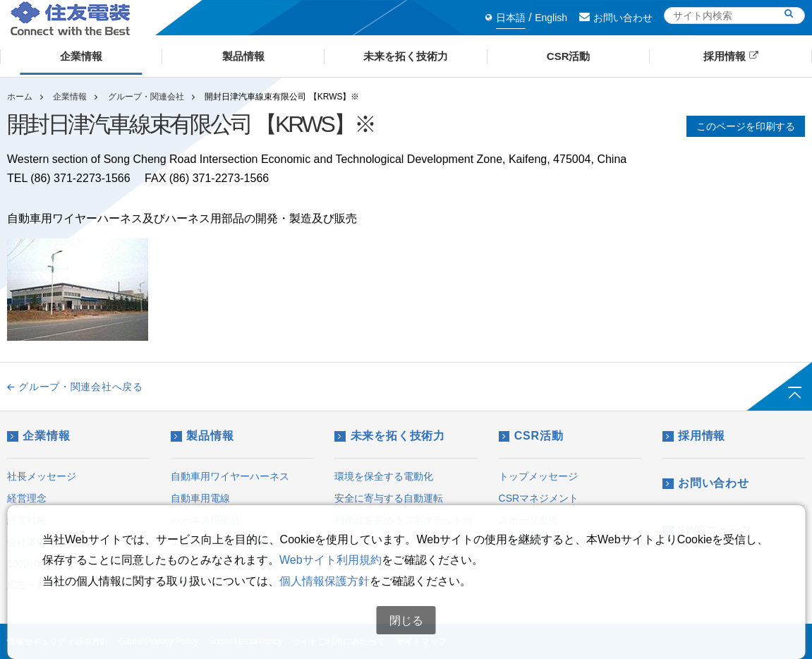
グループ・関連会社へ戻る (75, 387)
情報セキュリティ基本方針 (58, 641)
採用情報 (694, 436)
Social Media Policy (246, 641)
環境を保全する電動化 (384, 476)
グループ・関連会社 (146, 97)
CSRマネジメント (539, 498)
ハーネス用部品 (205, 520)
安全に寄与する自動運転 (389, 498)
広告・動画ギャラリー (56, 585)
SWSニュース (708, 530)
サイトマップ (421, 641)
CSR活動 (531, 436)
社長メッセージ (42, 476)
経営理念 (27, 498)
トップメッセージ (538, 476)
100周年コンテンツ (50, 564)
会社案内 (27, 542)
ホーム (20, 97)
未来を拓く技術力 (390, 436)
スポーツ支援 (528, 520)
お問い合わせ (616, 18)
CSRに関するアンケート (554, 542)
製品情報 (202, 436)
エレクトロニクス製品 (220, 542)
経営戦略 (27, 520)
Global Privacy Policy (158, 641)
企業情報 (70, 97)
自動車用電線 (200, 498)
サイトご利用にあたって (339, 641)
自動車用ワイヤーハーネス (230, 476)
